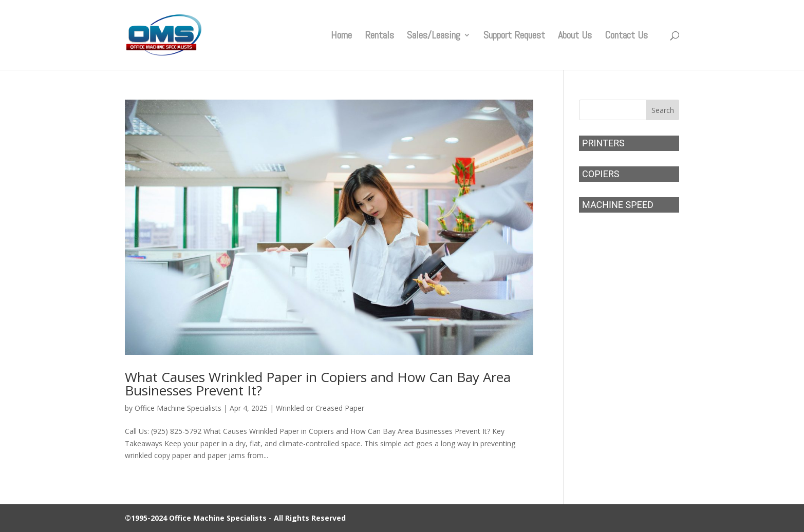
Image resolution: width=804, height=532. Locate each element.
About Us (575, 36)
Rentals (379, 36)
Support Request (514, 36)
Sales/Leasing (434, 36)
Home (341, 36)
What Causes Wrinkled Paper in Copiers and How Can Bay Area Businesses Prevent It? (318, 384)
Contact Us (626, 36)
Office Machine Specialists (178, 408)
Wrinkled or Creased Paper (320, 408)
